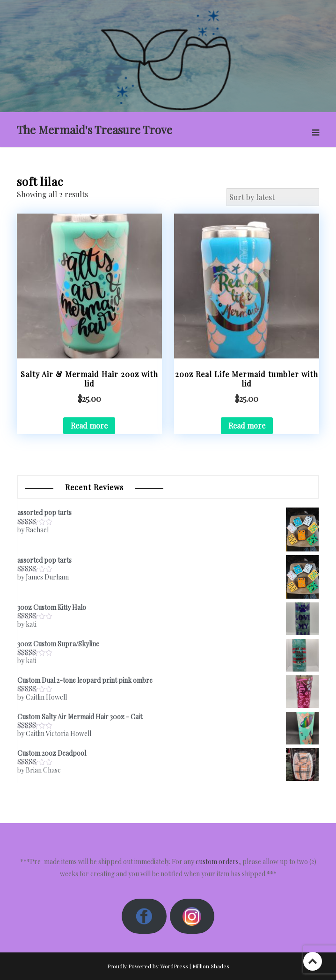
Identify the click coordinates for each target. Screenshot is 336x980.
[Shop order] (273, 197)
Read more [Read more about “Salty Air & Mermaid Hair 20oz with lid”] (89, 426)
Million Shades (211, 966)
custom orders (217, 862)
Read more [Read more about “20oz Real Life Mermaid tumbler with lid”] (247, 426)
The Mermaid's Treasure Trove (95, 129)
